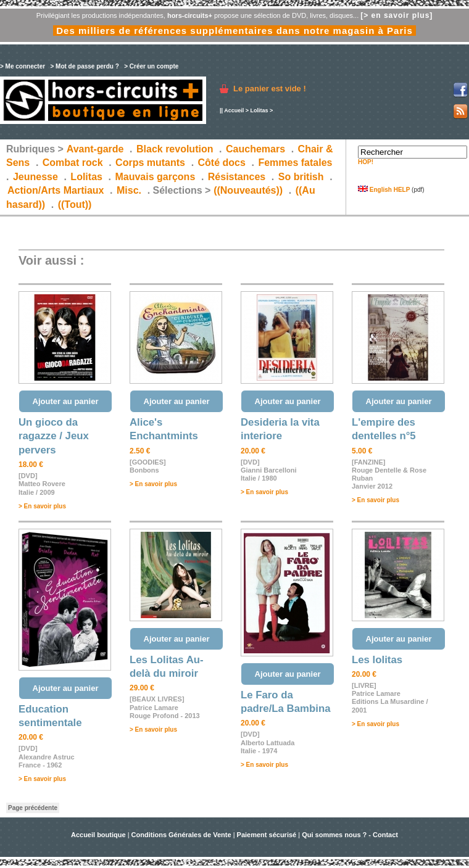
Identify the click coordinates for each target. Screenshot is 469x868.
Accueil (234, 110)
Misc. (129, 190)
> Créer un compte (151, 66)
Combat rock (73, 163)
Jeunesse (35, 177)
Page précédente (33, 808)
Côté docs (222, 163)
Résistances (237, 177)
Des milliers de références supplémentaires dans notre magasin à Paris (234, 31)
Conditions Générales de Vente (181, 835)
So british (301, 177)
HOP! (366, 162)
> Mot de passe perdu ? (84, 66)
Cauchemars (255, 149)
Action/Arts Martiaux (56, 190)
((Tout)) (75, 205)
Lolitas (259, 110)
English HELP (384, 190)
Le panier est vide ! (270, 89)
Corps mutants (151, 163)
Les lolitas (377, 660)
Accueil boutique (99, 835)
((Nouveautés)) (248, 190)
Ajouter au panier (66, 401)
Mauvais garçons (155, 177)
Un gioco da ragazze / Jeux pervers (54, 436)
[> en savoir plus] (396, 15)
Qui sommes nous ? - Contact (350, 835)
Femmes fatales (295, 163)
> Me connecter (23, 66)
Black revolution (175, 149)
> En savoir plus (42, 506)
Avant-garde (95, 149)
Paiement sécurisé (267, 835)
